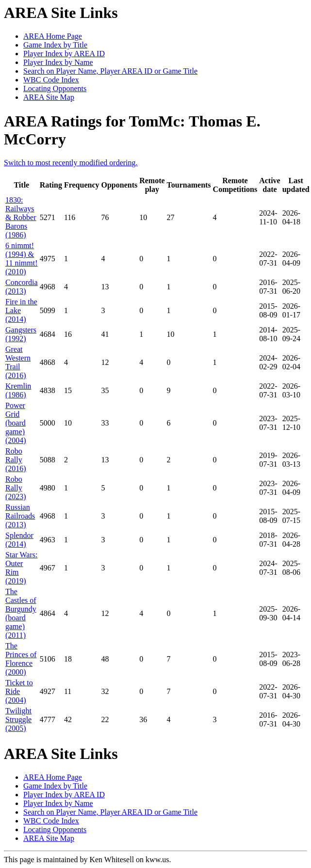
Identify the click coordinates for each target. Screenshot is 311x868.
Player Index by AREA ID (64, 54)
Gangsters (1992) (21, 334)
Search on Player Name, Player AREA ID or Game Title (110, 71)
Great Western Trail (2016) (18, 362)
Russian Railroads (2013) (20, 516)
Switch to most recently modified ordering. (71, 163)
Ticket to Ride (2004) (19, 691)
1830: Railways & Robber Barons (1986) (21, 217)
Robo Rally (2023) (16, 488)
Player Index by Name (58, 62)
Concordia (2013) (22, 287)
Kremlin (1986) (18, 390)
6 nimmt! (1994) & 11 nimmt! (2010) (22, 259)
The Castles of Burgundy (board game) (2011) (21, 613)
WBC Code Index (51, 80)
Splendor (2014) (19, 540)
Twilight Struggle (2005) (18, 719)
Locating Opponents (55, 88)
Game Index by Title (55, 45)
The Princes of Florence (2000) (21, 659)
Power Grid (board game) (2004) (16, 423)
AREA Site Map (49, 97)
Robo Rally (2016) (16, 460)
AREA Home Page (53, 36)
